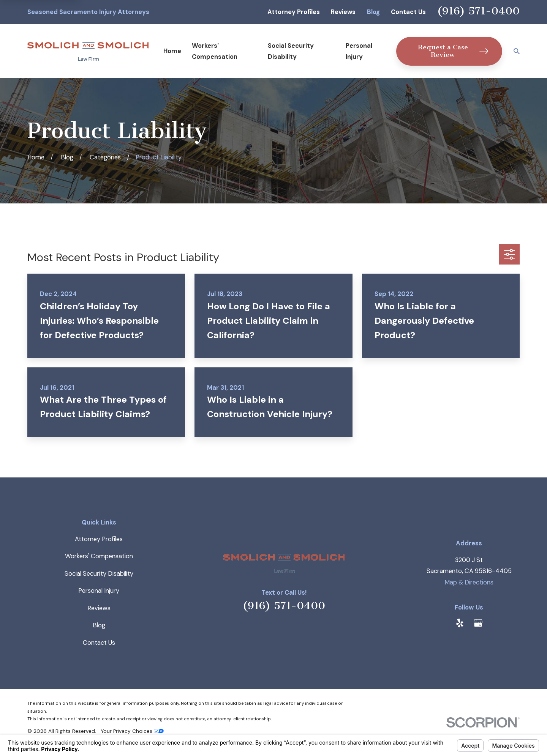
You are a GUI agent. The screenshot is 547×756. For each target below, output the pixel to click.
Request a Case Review (453, 51)
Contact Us (408, 12)
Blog (373, 12)
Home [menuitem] (172, 51)
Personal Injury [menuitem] (359, 51)
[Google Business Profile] (478, 623)
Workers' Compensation (99, 556)
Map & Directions (469, 582)
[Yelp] (460, 623)
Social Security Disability (99, 574)
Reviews (343, 12)
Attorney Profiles (294, 12)
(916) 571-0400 (478, 11)
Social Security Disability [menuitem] (291, 51)
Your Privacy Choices (132, 731)
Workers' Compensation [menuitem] (215, 51)
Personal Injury (99, 591)
